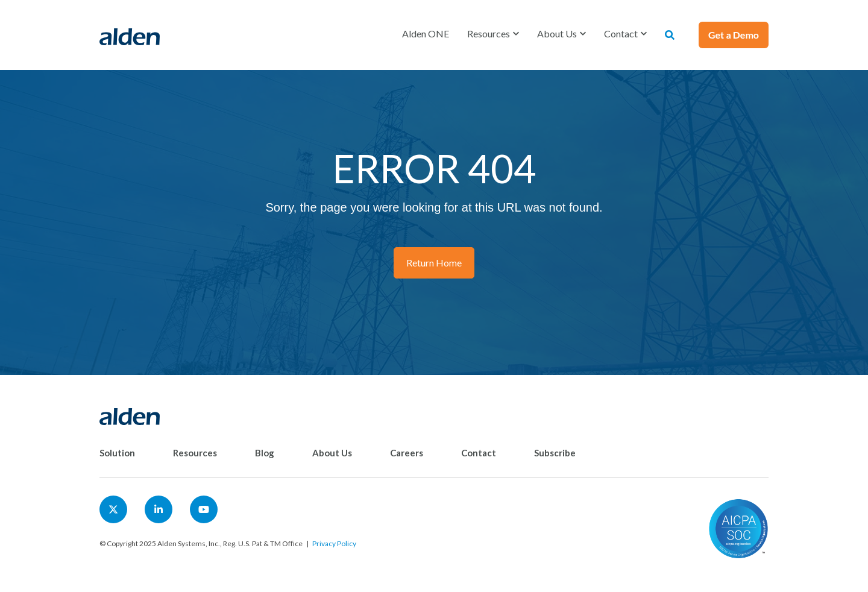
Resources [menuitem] (195, 453)
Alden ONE (426, 33)
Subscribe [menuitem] (555, 453)
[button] (493, 34)
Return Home (434, 263)
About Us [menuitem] (332, 453)
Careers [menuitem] (407, 453)
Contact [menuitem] (479, 453)
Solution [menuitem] (117, 453)
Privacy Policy (334, 543)
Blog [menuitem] (265, 453)
